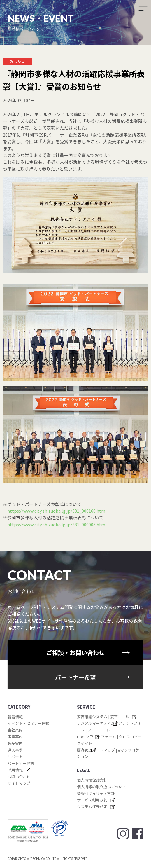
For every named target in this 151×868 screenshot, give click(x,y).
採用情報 (15, 770)
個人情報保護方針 (92, 780)
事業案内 (15, 737)
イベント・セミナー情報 (28, 723)
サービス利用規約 (92, 800)
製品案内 (15, 743)
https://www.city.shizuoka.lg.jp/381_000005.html (57, 524)
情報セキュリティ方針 (96, 793)
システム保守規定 (92, 807)
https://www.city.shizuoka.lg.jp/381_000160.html (57, 511)
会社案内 (15, 730)
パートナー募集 (21, 763)
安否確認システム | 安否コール (103, 717)
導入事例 (15, 750)
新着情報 (15, 717)
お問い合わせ (19, 777)
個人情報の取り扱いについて (102, 787)
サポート (15, 756)
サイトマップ (19, 783)
